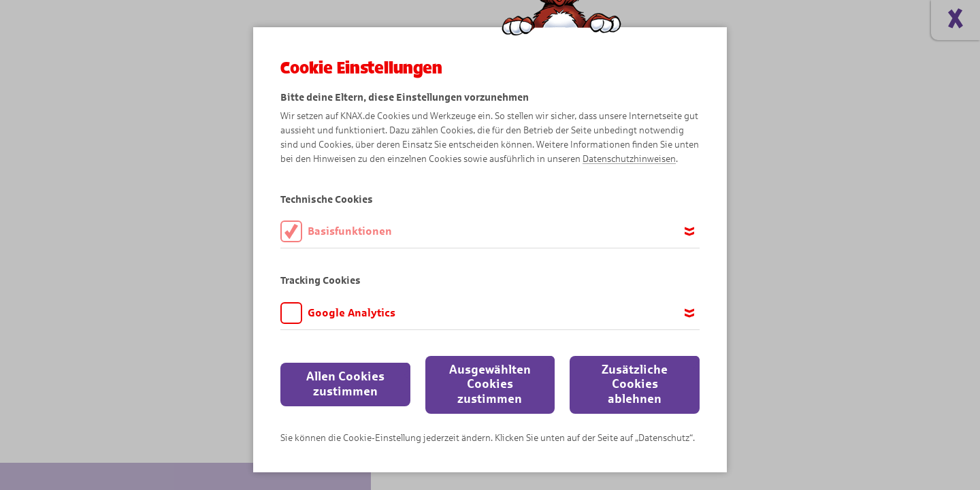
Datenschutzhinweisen (629, 159)
